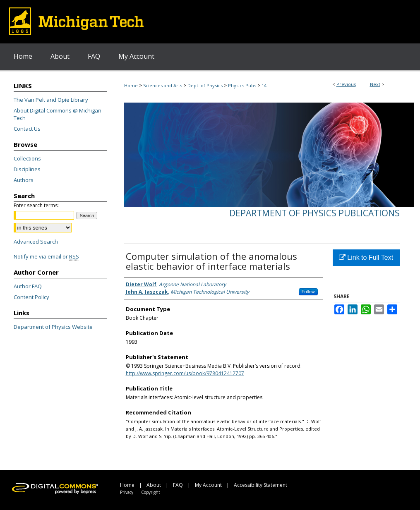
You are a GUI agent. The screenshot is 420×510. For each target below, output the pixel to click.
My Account (208, 485)
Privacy (127, 492)
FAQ (178, 485)
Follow (308, 292)
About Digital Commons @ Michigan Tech (58, 114)
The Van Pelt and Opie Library (51, 100)
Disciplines (27, 169)
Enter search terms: (36, 205)
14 (264, 85)
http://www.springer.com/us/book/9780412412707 (185, 373)
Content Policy (31, 297)
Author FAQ (28, 286)
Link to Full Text (366, 257)
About (154, 485)
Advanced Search (36, 242)
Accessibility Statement (260, 485)
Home (131, 85)
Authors (24, 180)
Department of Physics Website (53, 327)
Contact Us (27, 129)
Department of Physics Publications (314, 213)
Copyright (151, 492)
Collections (27, 158)
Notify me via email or (46, 256)
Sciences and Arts (163, 85)
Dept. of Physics (205, 85)
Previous (346, 84)
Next (375, 84)
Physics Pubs (242, 85)
